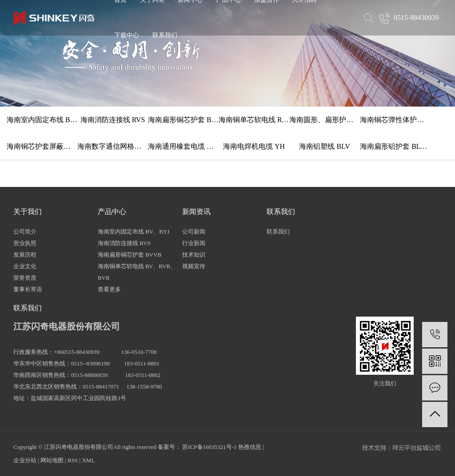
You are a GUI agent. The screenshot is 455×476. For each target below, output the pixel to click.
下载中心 (127, 35)
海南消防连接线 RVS (113, 120)
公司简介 (25, 232)
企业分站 (25, 460)
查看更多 (109, 289)
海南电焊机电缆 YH (254, 146)
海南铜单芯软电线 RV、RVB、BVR (254, 120)
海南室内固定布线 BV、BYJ (42, 120)
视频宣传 (194, 266)
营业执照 (25, 243)
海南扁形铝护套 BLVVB (395, 146)
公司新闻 (194, 232)
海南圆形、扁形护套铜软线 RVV (325, 120)
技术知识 (194, 255)
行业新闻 (194, 243)
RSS (73, 460)
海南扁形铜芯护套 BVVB (183, 120)
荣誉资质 (25, 278)
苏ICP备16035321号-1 (209, 447)
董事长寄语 (28, 289)
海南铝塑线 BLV (325, 146)
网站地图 (52, 460)
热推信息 (250, 447)
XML (88, 460)
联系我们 (165, 35)
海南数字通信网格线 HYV (113, 146)
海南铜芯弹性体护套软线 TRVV (395, 120)
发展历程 (25, 255)
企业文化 (25, 266)
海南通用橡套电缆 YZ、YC (183, 146)
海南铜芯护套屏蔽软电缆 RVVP (42, 146)
